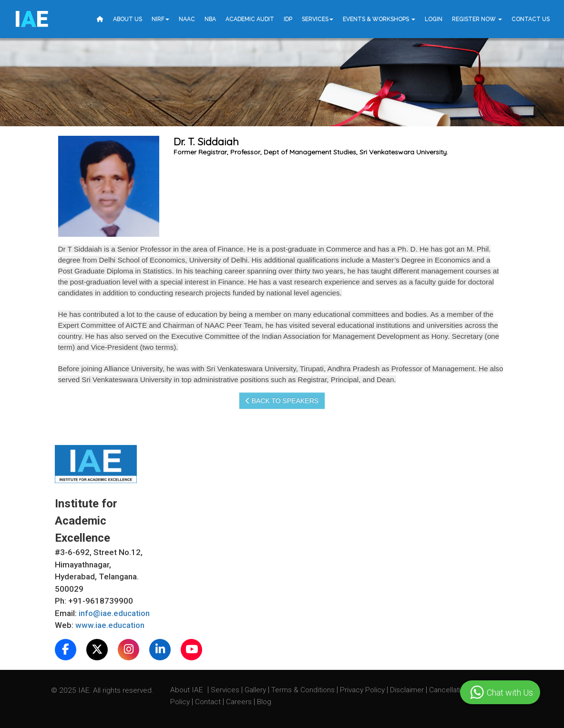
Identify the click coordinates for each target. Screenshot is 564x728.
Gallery (256, 690)
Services (318, 19)
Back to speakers (282, 401)
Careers (240, 702)
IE (31, 19)
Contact (209, 702)
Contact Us (531, 19)
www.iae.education (110, 625)
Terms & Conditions (304, 690)
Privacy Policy (362, 690)
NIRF (160, 19)
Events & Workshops (379, 19)
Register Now (477, 19)
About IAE (187, 690)
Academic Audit (250, 19)
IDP (288, 19)
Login (434, 19)
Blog (264, 702)
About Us (128, 19)
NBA (210, 19)
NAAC (187, 19)
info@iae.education (114, 613)
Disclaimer (407, 690)
